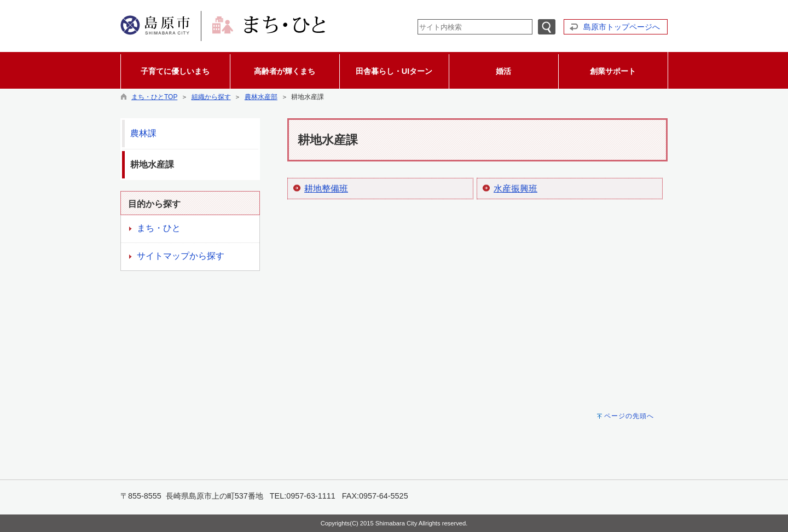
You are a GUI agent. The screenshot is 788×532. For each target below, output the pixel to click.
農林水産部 (261, 97)
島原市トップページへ (622, 27)
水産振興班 (515, 189)
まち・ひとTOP (154, 97)
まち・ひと (159, 228)
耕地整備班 (326, 189)
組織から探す (211, 97)
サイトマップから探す (181, 256)
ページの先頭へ (629, 416)
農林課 (143, 133)
